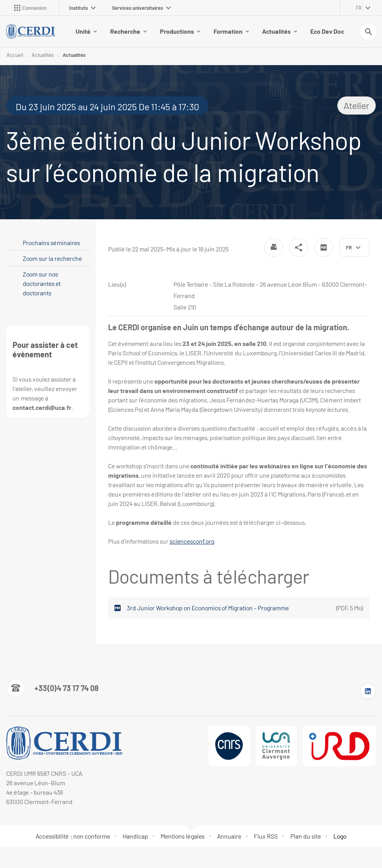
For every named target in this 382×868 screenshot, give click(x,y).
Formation (231, 31)
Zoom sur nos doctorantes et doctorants (42, 283)
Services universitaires (141, 8)
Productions (180, 31)
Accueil (15, 55)
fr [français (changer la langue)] (359, 8)
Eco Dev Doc (327, 31)
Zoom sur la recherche (52, 258)
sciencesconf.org (192, 541)
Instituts (82, 8)
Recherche (128, 31)
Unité (86, 31)
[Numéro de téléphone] (53, 688)
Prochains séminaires (51, 243)
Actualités (280, 31)
